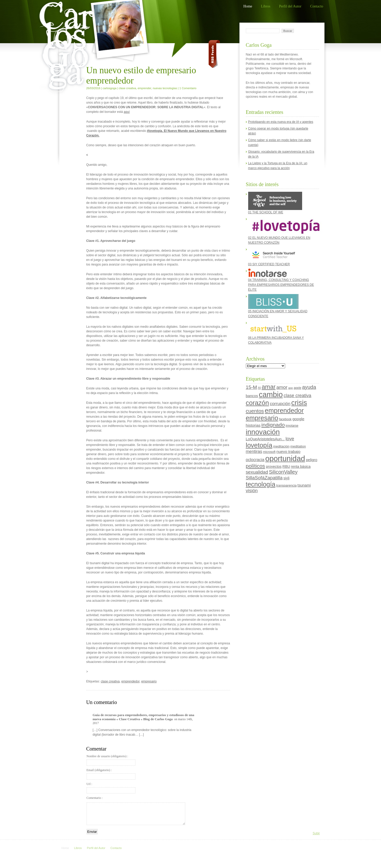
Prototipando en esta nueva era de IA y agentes (281, 122)
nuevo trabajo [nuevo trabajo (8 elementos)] (288, 451)
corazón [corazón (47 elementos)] (257, 403)
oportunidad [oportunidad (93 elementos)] (285, 458)
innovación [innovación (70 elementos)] (263, 432)
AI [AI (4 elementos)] (259, 388)
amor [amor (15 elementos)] (282, 387)
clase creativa (127, 88)
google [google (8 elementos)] (298, 419)
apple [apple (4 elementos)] (297, 388)
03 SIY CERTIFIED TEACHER (273, 257)
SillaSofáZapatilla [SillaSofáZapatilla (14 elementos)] (264, 478)
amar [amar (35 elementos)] (268, 387)
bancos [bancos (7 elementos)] (252, 396)
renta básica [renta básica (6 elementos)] (301, 467)
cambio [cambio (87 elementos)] (271, 395)
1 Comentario (188, 88)
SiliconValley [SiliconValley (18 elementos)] (283, 472)
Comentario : (95, 798)
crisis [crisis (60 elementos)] (299, 403)
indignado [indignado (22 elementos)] (273, 425)
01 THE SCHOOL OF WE (275, 203)
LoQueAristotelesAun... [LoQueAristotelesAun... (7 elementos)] (265, 439)
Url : (111, 788)
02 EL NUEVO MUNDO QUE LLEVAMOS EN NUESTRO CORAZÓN (282, 231)
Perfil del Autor (290, 6)
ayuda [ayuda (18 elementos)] (309, 387)
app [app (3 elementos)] (291, 388)
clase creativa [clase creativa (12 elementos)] (298, 396)
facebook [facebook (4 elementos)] (285, 419)
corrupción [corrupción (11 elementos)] (280, 404)
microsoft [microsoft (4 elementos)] (269, 452)
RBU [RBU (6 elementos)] (286, 467)
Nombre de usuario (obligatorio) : (111, 760)
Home (248, 6)
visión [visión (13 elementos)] (252, 491)
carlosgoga (110, 88)
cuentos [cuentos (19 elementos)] (255, 411)
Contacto (317, 6)
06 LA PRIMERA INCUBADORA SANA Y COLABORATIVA (276, 332)
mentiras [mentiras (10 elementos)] (254, 451)
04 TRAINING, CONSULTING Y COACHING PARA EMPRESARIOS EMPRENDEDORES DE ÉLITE (281, 280)
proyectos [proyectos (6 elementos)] (274, 467)
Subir (316, 833)
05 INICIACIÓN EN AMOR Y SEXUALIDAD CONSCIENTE (278, 306)
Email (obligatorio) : (111, 774)
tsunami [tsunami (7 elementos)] (304, 485)
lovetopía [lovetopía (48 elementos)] (259, 445)
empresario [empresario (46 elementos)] (262, 418)
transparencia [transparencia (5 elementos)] (286, 485)
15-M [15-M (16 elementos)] (252, 387)
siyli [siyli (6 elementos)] (286, 478)
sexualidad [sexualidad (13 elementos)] (257, 472)
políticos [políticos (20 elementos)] (255, 466)
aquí (127, 112)
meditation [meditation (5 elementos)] (298, 446)
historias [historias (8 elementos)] (253, 425)
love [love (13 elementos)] (290, 439)
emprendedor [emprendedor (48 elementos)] (284, 410)
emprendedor (130, 681)
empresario (149, 681)
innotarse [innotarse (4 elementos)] (292, 426)
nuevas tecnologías (165, 88)
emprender (145, 88)
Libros (266, 6)
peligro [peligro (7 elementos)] (312, 460)
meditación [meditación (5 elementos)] (281, 446)
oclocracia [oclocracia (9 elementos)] (255, 460)
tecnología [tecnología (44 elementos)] (261, 484)
